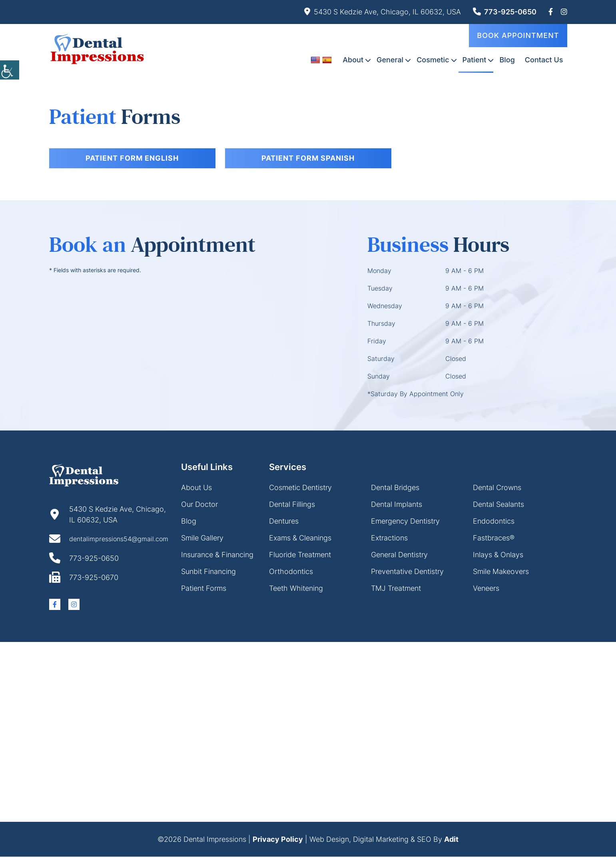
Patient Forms (204, 589)
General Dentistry (399, 555)
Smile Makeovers (501, 572)
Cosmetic (433, 59)
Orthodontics (291, 572)
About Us (196, 488)
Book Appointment (518, 35)
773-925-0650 (505, 12)
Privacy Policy (278, 840)
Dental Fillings (292, 505)
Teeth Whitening (296, 589)
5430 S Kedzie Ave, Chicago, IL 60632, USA (383, 12)
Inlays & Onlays (498, 555)
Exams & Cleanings (300, 538)
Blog (507, 59)
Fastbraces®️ (494, 538)
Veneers (486, 589)
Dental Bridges (395, 488)
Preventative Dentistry (407, 572)
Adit (451, 840)
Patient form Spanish (308, 158)
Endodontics (494, 521)
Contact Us (544, 59)
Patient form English (132, 158)
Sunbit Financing (208, 572)
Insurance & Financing (217, 555)
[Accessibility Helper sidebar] (10, 68)
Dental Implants (397, 505)
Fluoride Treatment (300, 555)
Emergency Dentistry (405, 521)
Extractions (389, 538)
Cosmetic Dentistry (300, 488)
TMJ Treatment (396, 589)
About (353, 59)
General (390, 59)
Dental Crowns (497, 488)
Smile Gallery (202, 538)
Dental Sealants (498, 505)
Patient (474, 59)
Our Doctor (199, 505)
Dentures (284, 521)
